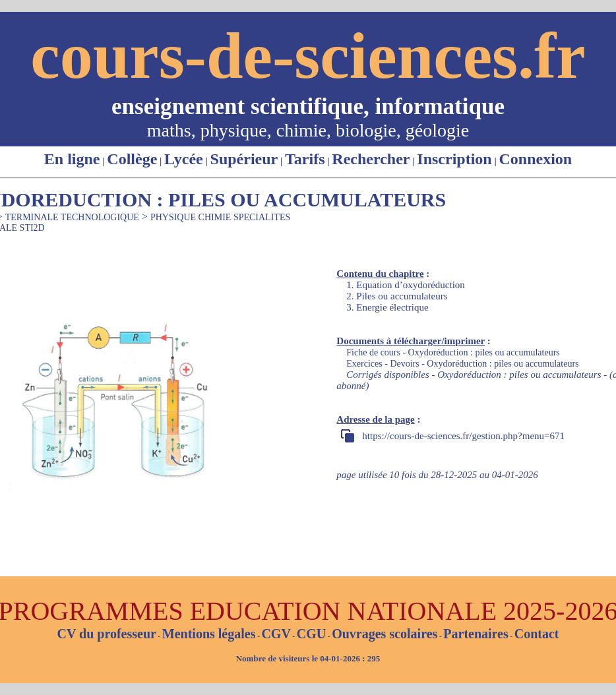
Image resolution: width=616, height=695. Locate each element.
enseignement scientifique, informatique (308, 106)
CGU (311, 634)
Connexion (535, 159)
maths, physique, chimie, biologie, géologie (308, 130)
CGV (276, 634)
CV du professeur (106, 634)
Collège (132, 159)
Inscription (454, 159)
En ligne (72, 159)
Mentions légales (209, 634)
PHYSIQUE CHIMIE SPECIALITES (220, 217)
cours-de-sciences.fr (308, 56)
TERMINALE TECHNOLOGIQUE (72, 217)
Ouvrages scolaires (385, 634)
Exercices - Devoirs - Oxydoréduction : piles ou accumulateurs (462, 364)
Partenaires (476, 634)
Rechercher (371, 159)
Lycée (184, 159)
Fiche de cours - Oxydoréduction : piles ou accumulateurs (453, 352)
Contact (537, 634)
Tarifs (305, 159)
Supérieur (244, 159)
